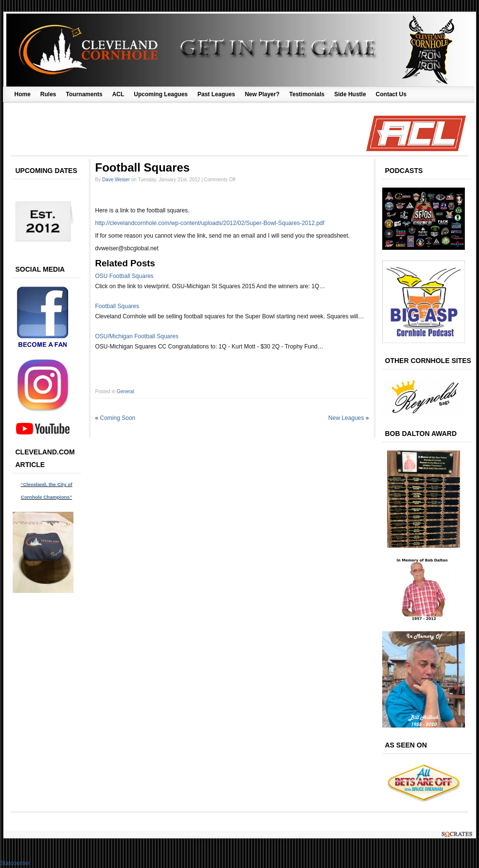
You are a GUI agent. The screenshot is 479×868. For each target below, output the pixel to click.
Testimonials (307, 94)
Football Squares (117, 306)
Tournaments (84, 94)
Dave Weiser (116, 180)
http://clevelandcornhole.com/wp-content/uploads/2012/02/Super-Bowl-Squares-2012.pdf (210, 223)
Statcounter (15, 863)
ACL (118, 94)
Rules (48, 94)
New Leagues (346, 418)
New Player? (262, 94)
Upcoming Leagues (161, 94)
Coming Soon (118, 418)
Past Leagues (216, 94)
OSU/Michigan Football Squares (137, 336)
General (125, 391)
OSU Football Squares (124, 276)
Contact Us (391, 94)
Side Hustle (350, 94)
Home (23, 94)
